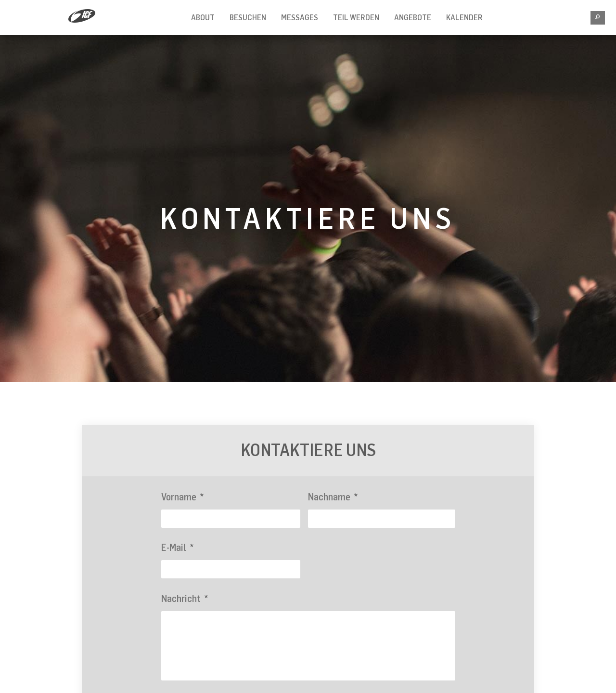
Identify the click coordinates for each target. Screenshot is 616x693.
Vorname (182, 497)
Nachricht (185, 598)
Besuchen (248, 17)
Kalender (464, 17)
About (203, 17)
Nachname (333, 497)
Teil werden (356, 17)
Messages (300, 17)
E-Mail (177, 547)
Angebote (413, 17)
